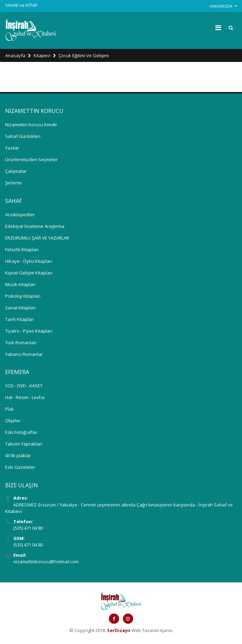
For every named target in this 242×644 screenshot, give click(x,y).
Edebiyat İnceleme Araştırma (35, 226)
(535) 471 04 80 (28, 528)
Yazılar (12, 148)
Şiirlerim (13, 183)
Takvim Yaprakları (24, 444)
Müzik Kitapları (20, 284)
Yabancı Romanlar (24, 354)
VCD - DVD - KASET (24, 386)
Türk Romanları (21, 343)
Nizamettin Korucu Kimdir (31, 125)
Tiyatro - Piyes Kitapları (29, 331)
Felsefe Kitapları (22, 249)
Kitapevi (42, 55)
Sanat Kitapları (20, 308)
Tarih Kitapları (20, 319)
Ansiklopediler (20, 215)
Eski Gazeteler (20, 467)
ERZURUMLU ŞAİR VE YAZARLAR (37, 238)
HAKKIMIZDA (223, 6)
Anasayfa (15, 55)
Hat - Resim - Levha (25, 397)
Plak (10, 409)
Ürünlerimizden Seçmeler (31, 159)
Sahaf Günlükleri (23, 136)
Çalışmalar (16, 171)
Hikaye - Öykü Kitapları (29, 261)
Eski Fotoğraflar (21, 432)
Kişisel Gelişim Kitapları (29, 273)
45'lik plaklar (18, 455)
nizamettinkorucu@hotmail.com (46, 562)
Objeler (13, 421)
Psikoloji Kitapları (23, 296)
